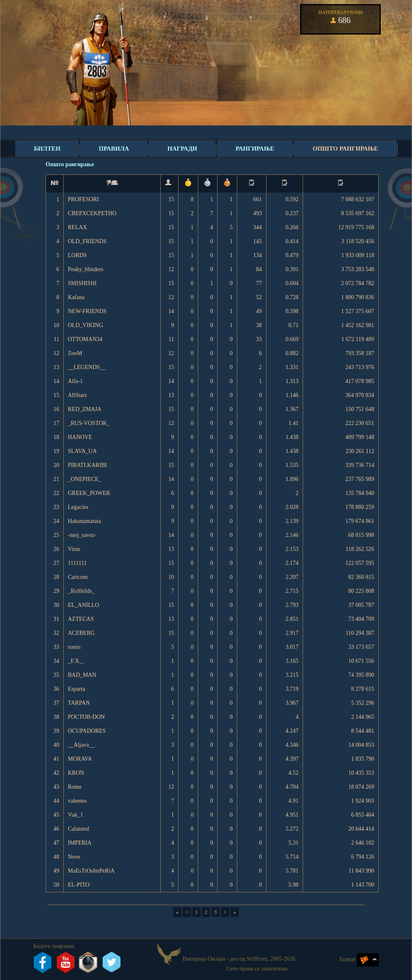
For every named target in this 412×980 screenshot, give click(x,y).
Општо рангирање (345, 149)
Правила (114, 149)
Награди (182, 149)
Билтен (47, 149)
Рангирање (255, 149)
